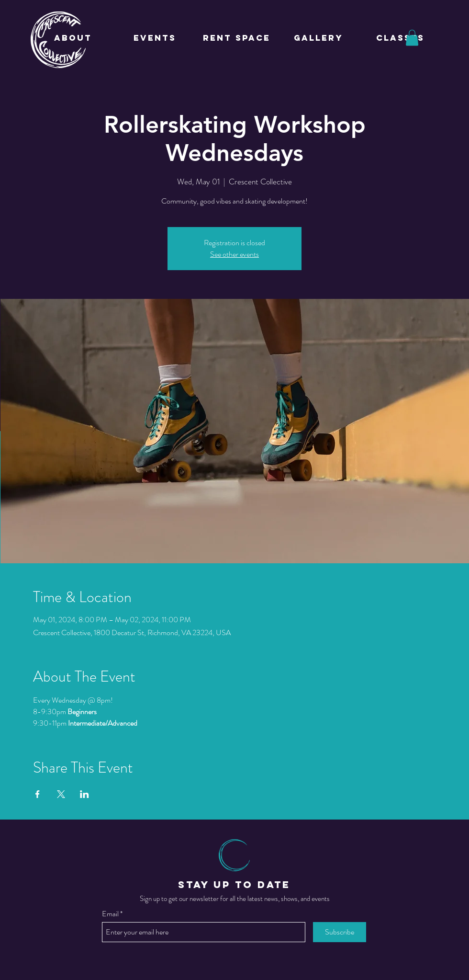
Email (110, 914)
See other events (234, 254)
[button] (412, 38)
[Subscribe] (340, 932)
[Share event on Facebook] (38, 794)
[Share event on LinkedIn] (84, 794)
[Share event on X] (61, 794)
